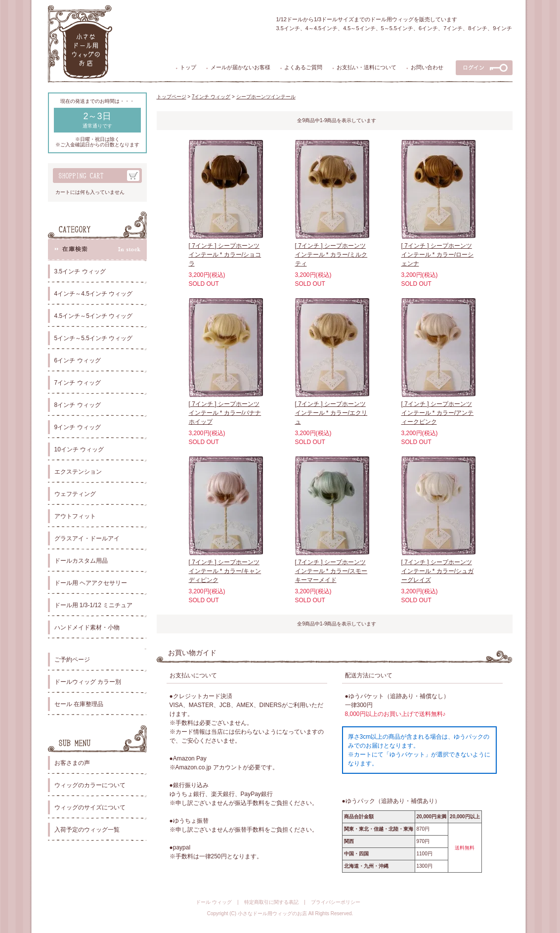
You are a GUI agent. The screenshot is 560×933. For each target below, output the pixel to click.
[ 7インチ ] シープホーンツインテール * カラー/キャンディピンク (225, 571)
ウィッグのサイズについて (90, 807)
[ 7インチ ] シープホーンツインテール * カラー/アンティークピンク (438, 413)
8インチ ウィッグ (78, 405)
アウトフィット (75, 516)
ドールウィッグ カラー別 (88, 682)
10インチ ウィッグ (79, 449)
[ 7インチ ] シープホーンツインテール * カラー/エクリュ (331, 413)
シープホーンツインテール (266, 97)
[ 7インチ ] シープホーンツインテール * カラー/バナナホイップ (225, 413)
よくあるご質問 (303, 67)
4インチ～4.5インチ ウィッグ (94, 294)
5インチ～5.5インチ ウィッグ (94, 338)
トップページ (172, 97)
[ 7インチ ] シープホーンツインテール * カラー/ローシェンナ (438, 255)
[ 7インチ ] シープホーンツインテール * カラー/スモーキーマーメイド (331, 571)
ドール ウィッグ (214, 902)
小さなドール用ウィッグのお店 (272, 913)
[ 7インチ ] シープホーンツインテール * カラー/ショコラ (225, 255)
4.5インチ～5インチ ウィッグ (94, 316)
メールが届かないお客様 (240, 67)
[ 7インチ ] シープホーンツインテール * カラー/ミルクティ (331, 255)
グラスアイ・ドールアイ (87, 538)
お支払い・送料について (366, 67)
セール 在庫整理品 (79, 704)
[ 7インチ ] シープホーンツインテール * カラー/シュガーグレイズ (438, 571)
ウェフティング (75, 494)
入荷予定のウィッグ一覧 (87, 830)
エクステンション (78, 472)
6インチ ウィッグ (78, 360)
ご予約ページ (72, 660)
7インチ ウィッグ (78, 383)
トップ (188, 67)
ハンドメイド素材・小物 (87, 627)
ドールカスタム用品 (81, 561)
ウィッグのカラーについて (90, 785)
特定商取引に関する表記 (271, 902)
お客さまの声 (72, 763)
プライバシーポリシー (336, 902)
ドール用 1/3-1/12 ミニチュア (94, 605)
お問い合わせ (427, 67)
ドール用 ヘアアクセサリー (91, 583)
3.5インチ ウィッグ (80, 271)
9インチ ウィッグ (78, 427)
